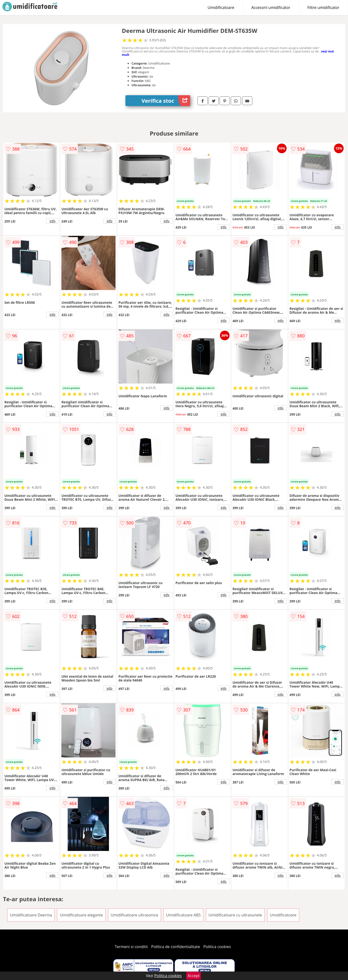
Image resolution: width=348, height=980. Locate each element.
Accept (194, 976)
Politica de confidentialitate (176, 947)
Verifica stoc (166, 101)
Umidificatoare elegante (81, 915)
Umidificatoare (221, 7)
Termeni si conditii (131, 947)
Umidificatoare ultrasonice (134, 915)
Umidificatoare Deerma (31, 915)
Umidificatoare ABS (183, 915)
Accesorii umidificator (271, 7)
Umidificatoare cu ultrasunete (235, 915)
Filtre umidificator (323, 7)
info (52, 221)
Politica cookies (217, 947)
